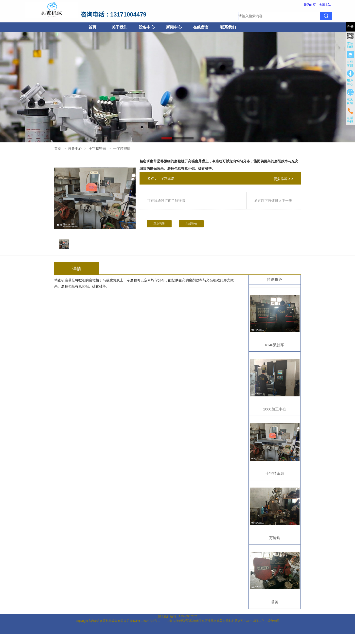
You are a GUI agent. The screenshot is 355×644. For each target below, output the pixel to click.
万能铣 (275, 538)
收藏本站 (325, 5)
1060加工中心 (275, 409)
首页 (92, 27)
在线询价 (191, 224)
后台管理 (273, 621)
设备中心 (147, 27)
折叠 (350, 27)
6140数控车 (275, 345)
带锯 (275, 602)
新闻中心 (174, 27)
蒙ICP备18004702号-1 (145, 621)
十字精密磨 (97, 149)
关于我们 (120, 27)
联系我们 (228, 27)
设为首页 (310, 5)
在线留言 (201, 27)
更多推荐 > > (284, 179)
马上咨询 (159, 224)
